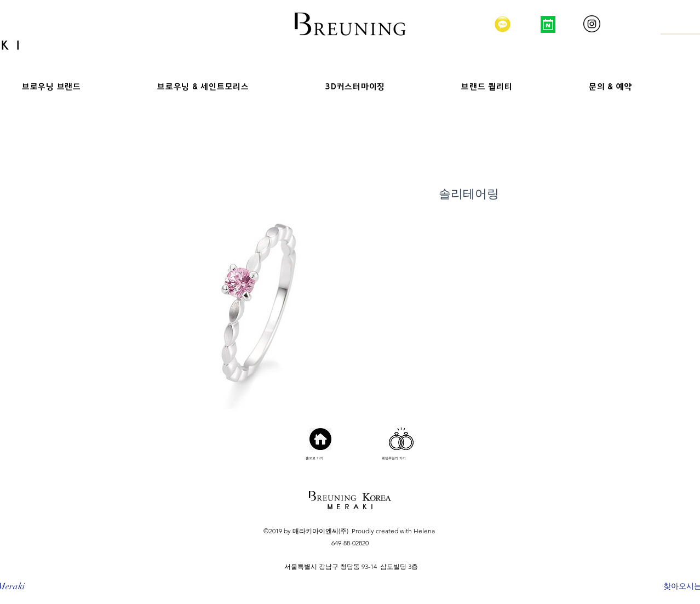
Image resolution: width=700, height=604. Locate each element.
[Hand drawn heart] (401, 439)
